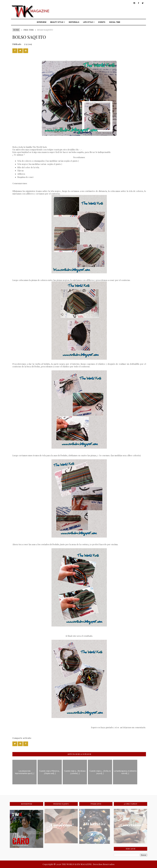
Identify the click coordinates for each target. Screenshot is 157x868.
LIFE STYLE (89, 22)
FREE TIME (29, 30)
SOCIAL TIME (115, 22)
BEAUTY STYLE (58, 22)
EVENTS (102, 22)
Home (16, 30)
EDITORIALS (74, 22)
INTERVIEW (42, 22)
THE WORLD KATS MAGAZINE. (77, 864)
